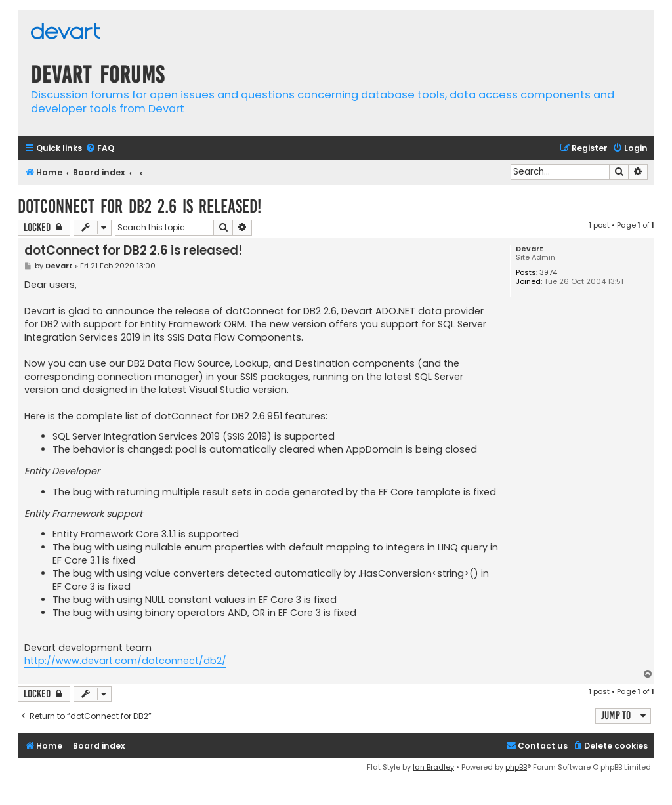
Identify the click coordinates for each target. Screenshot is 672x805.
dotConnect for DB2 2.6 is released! (139, 206)
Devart (530, 249)
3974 (548, 273)
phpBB (516, 767)
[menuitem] (100, 149)
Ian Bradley (433, 767)
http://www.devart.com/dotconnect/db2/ (125, 661)
